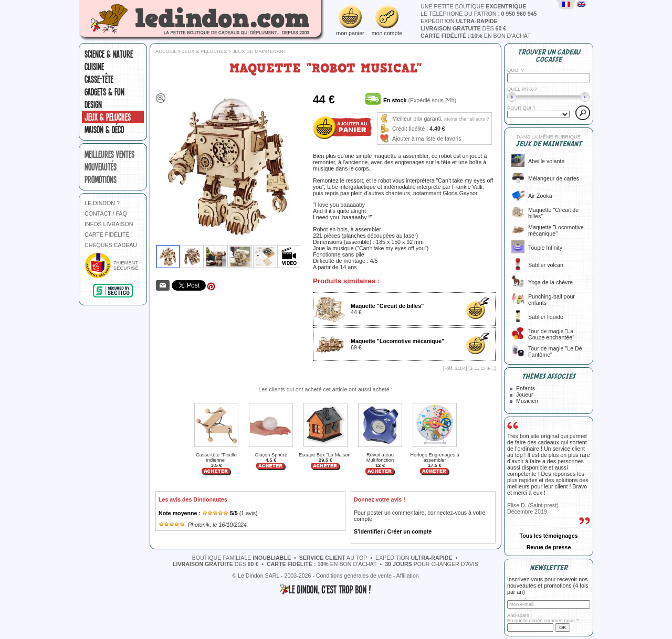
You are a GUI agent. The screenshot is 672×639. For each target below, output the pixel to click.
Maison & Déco (104, 130)
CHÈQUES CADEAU (111, 245)
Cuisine (94, 67)
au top (333, 558)
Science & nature (109, 54)
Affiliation (408, 576)
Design (93, 104)
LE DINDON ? (102, 203)
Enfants (526, 388)
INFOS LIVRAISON (109, 224)
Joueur (525, 395)
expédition (459, 21)
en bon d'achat (476, 36)
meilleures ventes (109, 154)
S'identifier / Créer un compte (393, 531)
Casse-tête (99, 79)
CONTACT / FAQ (106, 214)
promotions (101, 179)
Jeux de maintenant (260, 51)
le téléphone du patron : (479, 14)
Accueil (166, 51)
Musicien (527, 401)
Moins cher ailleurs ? (467, 119)
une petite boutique (473, 6)
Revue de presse (549, 547)
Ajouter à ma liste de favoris (427, 139)
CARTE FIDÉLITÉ (107, 235)
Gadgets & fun (104, 92)
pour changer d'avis (432, 564)
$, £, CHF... (482, 368)
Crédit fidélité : (410, 129)
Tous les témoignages (548, 536)
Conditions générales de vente (354, 576)
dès (463, 28)
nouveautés (101, 167)
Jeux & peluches (108, 117)
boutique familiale (241, 558)
